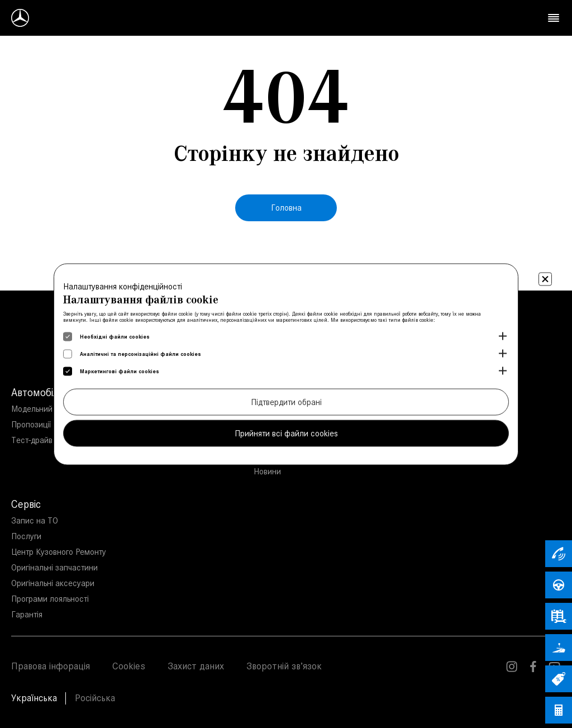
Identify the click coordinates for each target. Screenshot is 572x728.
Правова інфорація (51, 666)
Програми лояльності (50, 599)
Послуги (26, 536)
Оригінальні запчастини (54, 567)
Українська (34, 698)
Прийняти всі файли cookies (286, 433)
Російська (95, 698)
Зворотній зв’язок (284, 666)
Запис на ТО (35, 520)
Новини (267, 471)
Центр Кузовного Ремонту (59, 552)
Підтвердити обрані (286, 401)
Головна (286, 208)
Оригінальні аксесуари (53, 583)
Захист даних (196, 666)
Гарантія (27, 614)
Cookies (129, 666)
